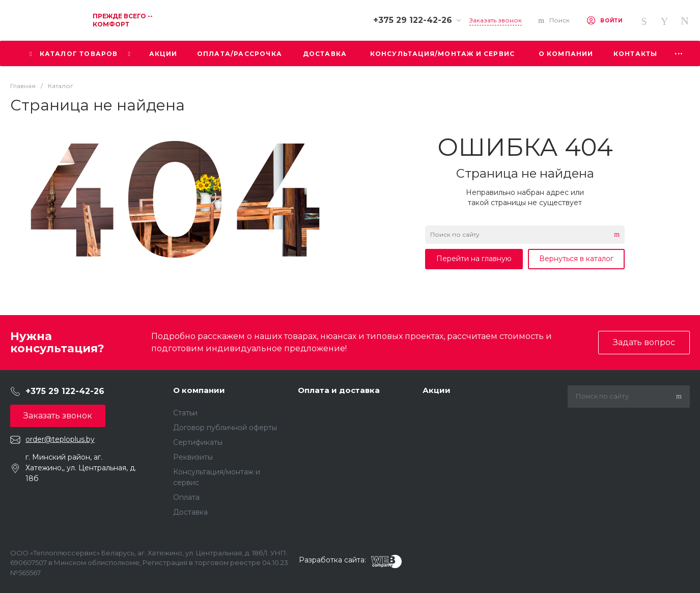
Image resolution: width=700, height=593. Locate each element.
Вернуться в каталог (576, 259)
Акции (437, 390)
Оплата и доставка (339, 390)
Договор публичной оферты (225, 428)
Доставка (190, 512)
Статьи (185, 413)
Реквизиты (193, 457)
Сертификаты (198, 442)
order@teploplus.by (60, 439)
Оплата (186, 497)
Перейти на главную (474, 259)
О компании (199, 390)
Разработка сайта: (332, 560)
